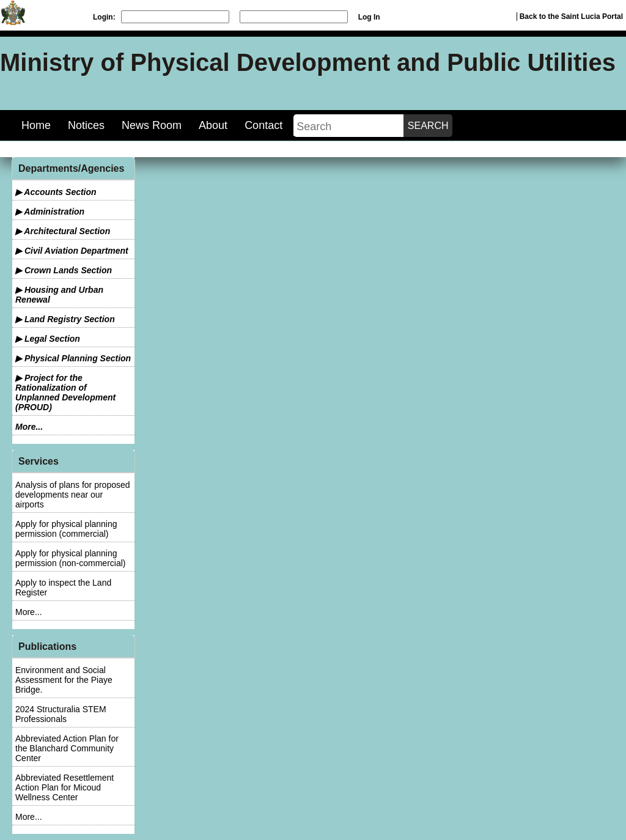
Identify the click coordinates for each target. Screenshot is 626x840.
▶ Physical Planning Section (73, 358)
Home (36, 125)
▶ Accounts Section (56, 192)
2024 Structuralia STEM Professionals (61, 714)
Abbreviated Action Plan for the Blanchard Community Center (67, 748)
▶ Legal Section (48, 339)
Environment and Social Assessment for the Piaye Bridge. (64, 680)
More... (29, 427)
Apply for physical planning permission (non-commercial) (71, 558)
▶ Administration (50, 212)
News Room (152, 125)
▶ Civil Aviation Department (72, 251)
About (213, 125)
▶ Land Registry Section (65, 319)
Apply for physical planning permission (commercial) (66, 529)
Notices (86, 125)
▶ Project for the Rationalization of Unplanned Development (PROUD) (65, 392)
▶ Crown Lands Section (64, 270)
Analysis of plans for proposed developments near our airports (73, 495)
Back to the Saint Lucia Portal (571, 17)
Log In (369, 17)
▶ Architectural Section (63, 231)
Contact (263, 125)
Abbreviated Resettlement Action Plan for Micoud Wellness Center (64, 787)
